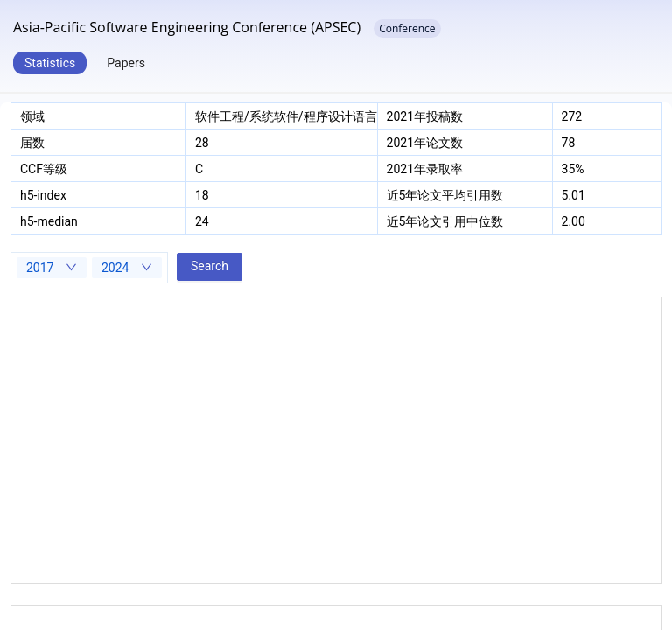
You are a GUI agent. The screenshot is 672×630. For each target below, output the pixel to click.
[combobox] (52, 268)
